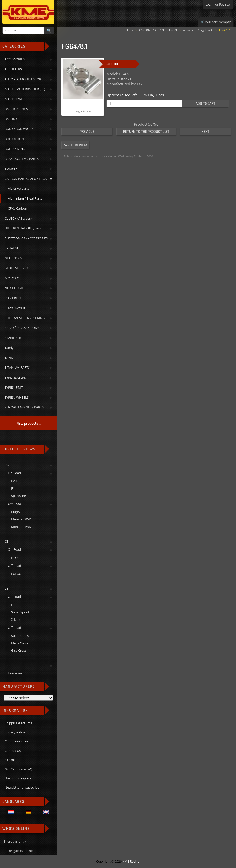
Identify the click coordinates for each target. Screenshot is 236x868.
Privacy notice (15, 732)
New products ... (29, 423)
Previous (87, 132)
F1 (13, 488)
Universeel (15, 673)
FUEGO (16, 574)
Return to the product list (146, 132)
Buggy (16, 512)
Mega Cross (20, 643)
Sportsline (18, 496)
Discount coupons (18, 778)
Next (205, 132)
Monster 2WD (21, 519)
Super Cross (20, 636)
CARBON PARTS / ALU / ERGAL (158, 30)
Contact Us (13, 751)
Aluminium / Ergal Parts (198, 30)
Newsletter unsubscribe (22, 787)
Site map (11, 760)
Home (130, 30)
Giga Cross (19, 650)
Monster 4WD (21, 527)
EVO (14, 481)
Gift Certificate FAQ (19, 769)
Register (225, 4)
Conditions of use (17, 741)
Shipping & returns (18, 723)
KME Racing (131, 861)
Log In (210, 4)
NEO (14, 558)
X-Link (16, 619)
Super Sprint (20, 612)
